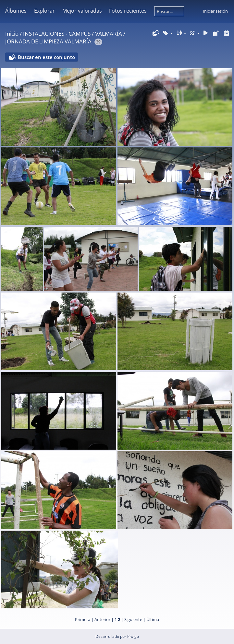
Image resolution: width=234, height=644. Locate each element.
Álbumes (16, 11)
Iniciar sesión (215, 11)
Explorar (44, 11)
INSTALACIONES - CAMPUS (57, 34)
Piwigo (133, 636)
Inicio (12, 34)
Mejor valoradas (82, 11)
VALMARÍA (109, 34)
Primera (83, 619)
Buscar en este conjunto (46, 57)
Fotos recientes (128, 11)
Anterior (102, 619)
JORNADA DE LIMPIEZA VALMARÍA (48, 41)
